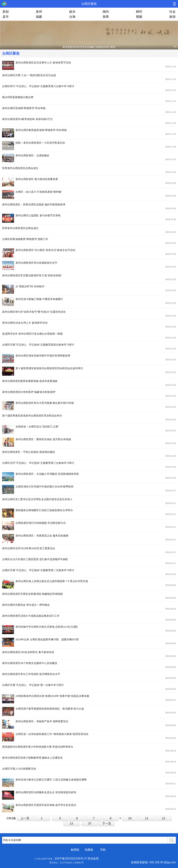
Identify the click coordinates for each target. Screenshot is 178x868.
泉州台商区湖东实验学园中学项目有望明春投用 (43, 356)
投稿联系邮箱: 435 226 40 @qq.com (153, 862)
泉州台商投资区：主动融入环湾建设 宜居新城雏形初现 (47, 474)
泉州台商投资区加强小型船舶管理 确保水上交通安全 (32, 758)
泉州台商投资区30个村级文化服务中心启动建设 (30, 663)
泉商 (106, 17)
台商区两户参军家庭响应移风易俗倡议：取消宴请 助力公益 (50, 709)
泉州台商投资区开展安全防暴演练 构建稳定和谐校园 (32, 594)
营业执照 (93, 859)
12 (163, 818)
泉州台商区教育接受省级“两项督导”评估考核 (41, 130)
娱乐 (72, 12)
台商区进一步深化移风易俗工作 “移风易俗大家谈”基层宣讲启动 (52, 734)
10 (130, 818)
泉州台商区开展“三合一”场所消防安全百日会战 (29, 75)
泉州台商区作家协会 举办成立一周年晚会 (26, 605)
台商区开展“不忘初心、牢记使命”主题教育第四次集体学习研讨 (38, 345)
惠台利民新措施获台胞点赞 (18, 97)
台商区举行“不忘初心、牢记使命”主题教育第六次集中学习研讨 (38, 86)
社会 (172, 12)
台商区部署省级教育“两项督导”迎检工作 (25, 239)
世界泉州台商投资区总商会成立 (20, 168)
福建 (39, 17)
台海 (72, 17)
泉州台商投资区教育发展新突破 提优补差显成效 (30, 381)
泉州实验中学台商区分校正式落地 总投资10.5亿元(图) (47, 627)
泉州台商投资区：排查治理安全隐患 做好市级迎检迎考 (34, 204)
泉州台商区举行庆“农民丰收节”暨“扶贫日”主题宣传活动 (34, 312)
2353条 (11, 818)
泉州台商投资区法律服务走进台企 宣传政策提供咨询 (46, 792)
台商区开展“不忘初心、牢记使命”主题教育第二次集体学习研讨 (38, 570)
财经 (139, 12)
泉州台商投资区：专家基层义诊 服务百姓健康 (42, 536)
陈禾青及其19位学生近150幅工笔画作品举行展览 (89, 47)
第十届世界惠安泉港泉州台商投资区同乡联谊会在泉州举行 (49, 368)
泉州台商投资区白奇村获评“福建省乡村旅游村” (29, 392)
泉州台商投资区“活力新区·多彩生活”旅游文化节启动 (45, 250)
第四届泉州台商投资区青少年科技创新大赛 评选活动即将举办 (38, 747)
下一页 (107, 824)
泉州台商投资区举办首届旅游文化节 (36, 263)
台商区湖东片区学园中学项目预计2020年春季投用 (44, 487)
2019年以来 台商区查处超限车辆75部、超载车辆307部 (47, 639)
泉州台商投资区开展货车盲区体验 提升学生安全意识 (46, 805)
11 (147, 818)
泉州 (39, 12)
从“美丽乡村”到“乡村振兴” (30, 286)
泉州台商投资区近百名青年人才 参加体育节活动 (43, 63)
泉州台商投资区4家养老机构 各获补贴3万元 (27, 119)
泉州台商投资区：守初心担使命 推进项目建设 (29, 452)
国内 (106, 12)
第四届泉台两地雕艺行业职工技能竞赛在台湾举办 (44, 510)
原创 (6, 12)
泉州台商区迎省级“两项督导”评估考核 (24, 108)
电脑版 (89, 850)
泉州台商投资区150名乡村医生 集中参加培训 (28, 652)
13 (71, 824)
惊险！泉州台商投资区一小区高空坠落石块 (40, 143)
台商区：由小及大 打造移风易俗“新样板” (39, 192)
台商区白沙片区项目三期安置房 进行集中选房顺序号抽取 (35, 559)
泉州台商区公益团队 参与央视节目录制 (38, 215)
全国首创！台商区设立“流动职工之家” (37, 427)
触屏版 (75, 850)
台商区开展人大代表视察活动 (19, 769)
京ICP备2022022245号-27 (71, 859)
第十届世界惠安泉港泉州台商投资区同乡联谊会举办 (32, 416)
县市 (6, 17)
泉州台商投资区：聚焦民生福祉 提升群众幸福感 (43, 439)
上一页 (25, 818)
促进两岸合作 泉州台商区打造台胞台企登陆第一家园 (32, 334)
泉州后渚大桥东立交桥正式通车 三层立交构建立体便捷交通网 (51, 780)
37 (90, 824)
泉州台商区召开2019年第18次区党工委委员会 (29, 548)
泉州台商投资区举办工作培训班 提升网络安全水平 (31, 674)
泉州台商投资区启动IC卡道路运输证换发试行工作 (31, 616)
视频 (139, 17)
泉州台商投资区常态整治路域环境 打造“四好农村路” (32, 275)
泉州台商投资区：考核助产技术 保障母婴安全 (42, 721)
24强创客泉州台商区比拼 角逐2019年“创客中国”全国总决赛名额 (52, 696)
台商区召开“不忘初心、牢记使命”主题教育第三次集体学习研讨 (38, 463)
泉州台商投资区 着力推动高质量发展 (37, 179)
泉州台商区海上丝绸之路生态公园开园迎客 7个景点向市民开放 (52, 581)
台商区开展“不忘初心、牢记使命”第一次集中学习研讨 (33, 685)
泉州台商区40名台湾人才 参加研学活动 (25, 323)
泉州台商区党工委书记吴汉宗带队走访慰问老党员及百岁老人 (37, 499)
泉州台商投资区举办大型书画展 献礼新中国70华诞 (45, 403)
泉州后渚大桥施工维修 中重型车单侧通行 (39, 299)
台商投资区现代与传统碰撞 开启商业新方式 (41, 523)
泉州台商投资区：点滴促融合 (32, 155)
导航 (103, 850)
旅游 (172, 17)
